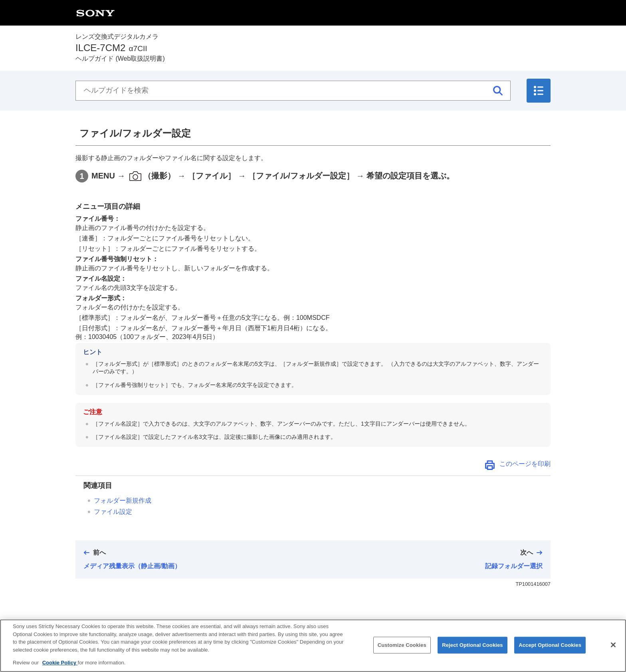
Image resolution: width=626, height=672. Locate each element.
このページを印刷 (525, 464)
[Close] (613, 652)
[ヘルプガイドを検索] (293, 91)
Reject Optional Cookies (472, 652)
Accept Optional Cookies (550, 652)
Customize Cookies (402, 652)
